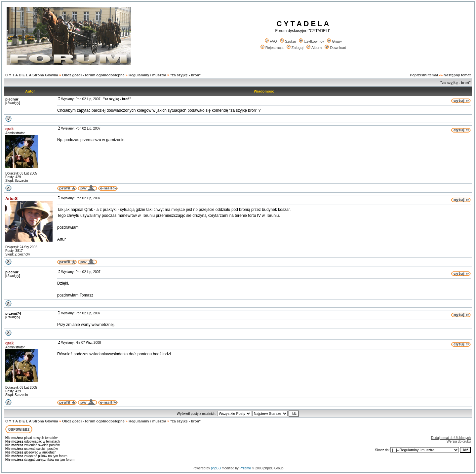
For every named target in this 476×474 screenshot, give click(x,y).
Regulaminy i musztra (147, 75)
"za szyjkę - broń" (185, 75)
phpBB (216, 468)
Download (335, 48)
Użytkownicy (311, 41)
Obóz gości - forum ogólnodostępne (93, 75)
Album (314, 48)
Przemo (245, 468)
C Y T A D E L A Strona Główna (32, 75)
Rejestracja (272, 48)
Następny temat (457, 75)
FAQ (271, 41)
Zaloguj (295, 48)
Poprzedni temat (424, 75)
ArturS (11, 199)
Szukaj (288, 41)
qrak (9, 129)
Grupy (334, 41)
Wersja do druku (459, 441)
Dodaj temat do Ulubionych (451, 438)
